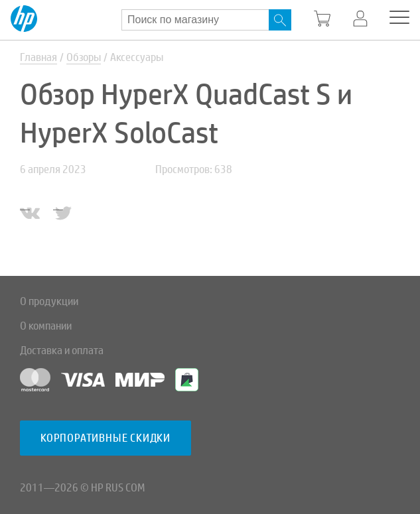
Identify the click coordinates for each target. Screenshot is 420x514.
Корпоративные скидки (105, 438)
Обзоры (84, 57)
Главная (38, 57)
